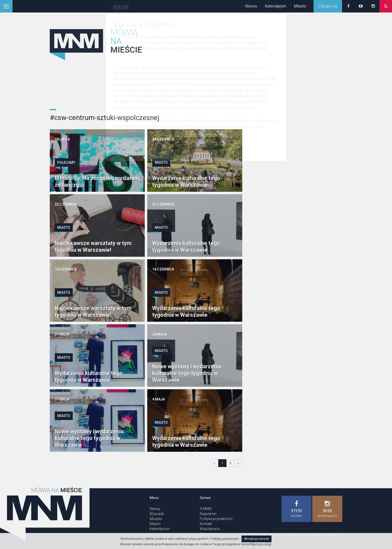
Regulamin (208, 514)
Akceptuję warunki (256, 539)
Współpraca (210, 529)
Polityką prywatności (225, 539)
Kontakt (206, 524)
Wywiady (157, 514)
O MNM (206, 509)
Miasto (300, 6)
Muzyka (156, 519)
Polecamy (66, 162)
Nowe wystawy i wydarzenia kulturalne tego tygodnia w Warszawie (187, 373)
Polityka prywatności (216, 519)
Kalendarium (275, 6)
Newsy (251, 6)
